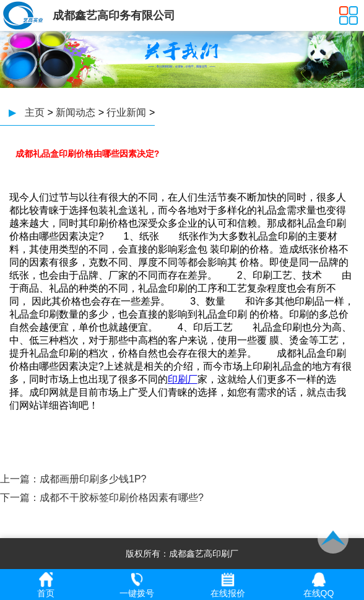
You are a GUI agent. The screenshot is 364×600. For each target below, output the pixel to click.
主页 (35, 112)
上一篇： (20, 479)
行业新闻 (126, 112)
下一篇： (20, 498)
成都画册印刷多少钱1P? (93, 479)
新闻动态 (76, 112)
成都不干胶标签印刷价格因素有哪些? (122, 498)
